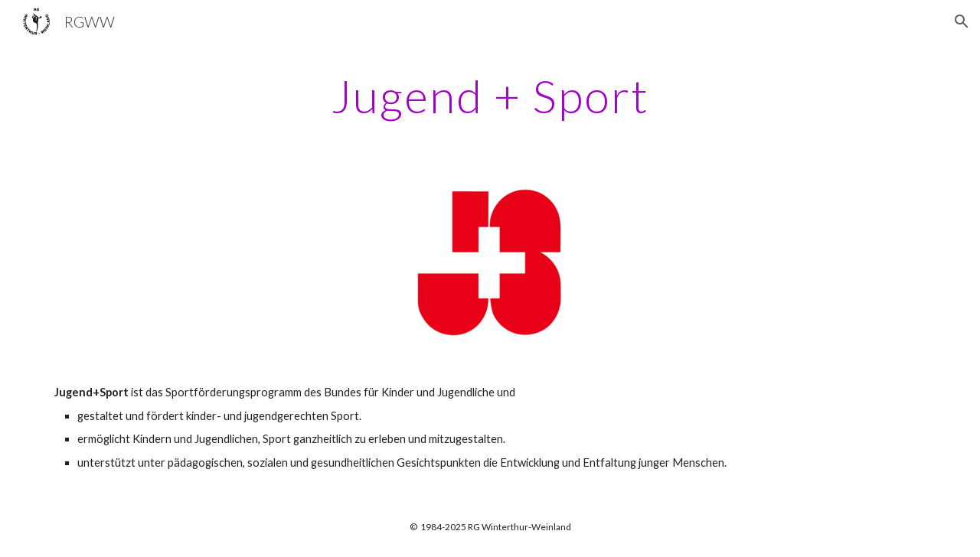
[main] (490, 96)
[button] (962, 21)
